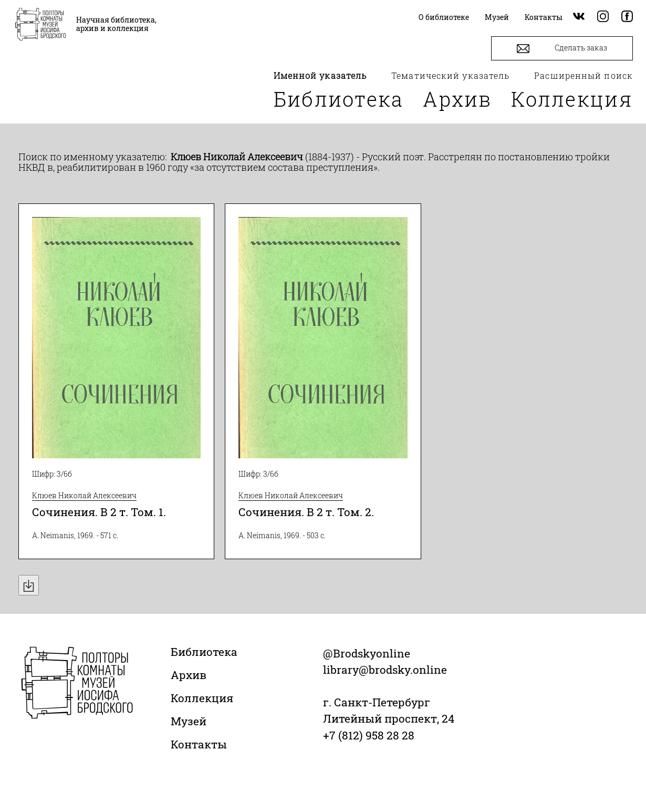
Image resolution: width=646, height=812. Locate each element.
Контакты (199, 744)
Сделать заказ (562, 49)
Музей (189, 721)
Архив (457, 99)
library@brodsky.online (385, 670)
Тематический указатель (450, 75)
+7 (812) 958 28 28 (369, 735)
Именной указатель (320, 75)
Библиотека (339, 99)
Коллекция (572, 99)
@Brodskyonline (367, 653)
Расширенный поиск (584, 75)
